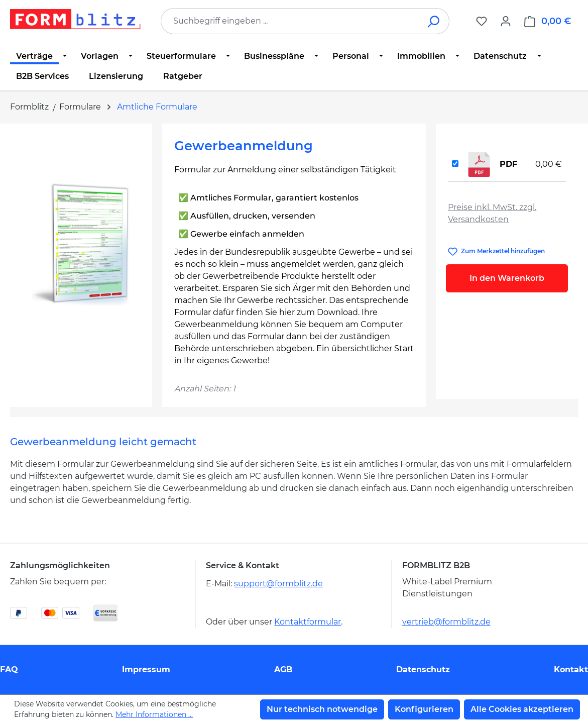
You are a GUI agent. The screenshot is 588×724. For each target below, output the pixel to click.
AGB (283, 669)
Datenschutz (423, 669)
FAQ (9, 669)
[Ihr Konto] (506, 21)
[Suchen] (434, 21)
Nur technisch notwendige (322, 709)
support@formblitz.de (278, 584)
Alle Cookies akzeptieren (522, 709)
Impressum (146, 669)
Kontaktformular (308, 622)
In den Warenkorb (507, 278)
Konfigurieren (424, 709)
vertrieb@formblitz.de (446, 622)
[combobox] (290, 21)
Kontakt (571, 669)
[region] (81, 244)
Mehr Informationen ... (154, 714)
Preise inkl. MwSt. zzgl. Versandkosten (492, 213)
